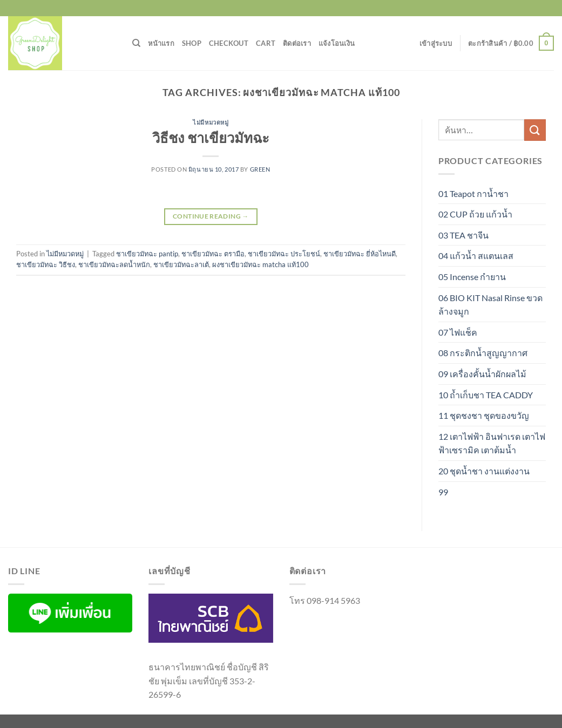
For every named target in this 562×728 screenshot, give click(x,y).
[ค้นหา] (136, 43)
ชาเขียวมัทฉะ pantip (147, 254)
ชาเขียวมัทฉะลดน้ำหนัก (114, 264)
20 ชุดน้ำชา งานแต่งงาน (484, 471)
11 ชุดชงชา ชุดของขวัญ (484, 415)
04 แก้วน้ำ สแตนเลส (476, 256)
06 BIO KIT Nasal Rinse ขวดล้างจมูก (490, 305)
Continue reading (211, 216)
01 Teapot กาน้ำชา (473, 193)
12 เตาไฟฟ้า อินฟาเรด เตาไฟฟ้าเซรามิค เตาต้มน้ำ (492, 443)
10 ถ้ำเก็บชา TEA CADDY (486, 395)
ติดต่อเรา (297, 43)
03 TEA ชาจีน (463, 235)
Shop (192, 43)
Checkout (229, 43)
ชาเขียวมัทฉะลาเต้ (181, 264)
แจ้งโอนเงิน (337, 43)
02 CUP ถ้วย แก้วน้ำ (475, 214)
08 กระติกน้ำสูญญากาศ (483, 353)
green (260, 169)
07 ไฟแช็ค (458, 332)
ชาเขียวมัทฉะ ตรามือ (213, 254)
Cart (266, 43)
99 (443, 492)
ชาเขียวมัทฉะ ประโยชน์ (284, 254)
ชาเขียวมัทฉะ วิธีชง (46, 264)
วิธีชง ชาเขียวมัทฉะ (211, 138)
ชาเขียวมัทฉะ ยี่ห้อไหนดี (360, 254)
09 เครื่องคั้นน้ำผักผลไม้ (482, 374)
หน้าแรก (161, 43)
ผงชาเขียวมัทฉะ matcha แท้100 (260, 264)
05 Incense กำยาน (472, 277)
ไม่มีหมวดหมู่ (211, 122)
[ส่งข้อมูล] (535, 130)
